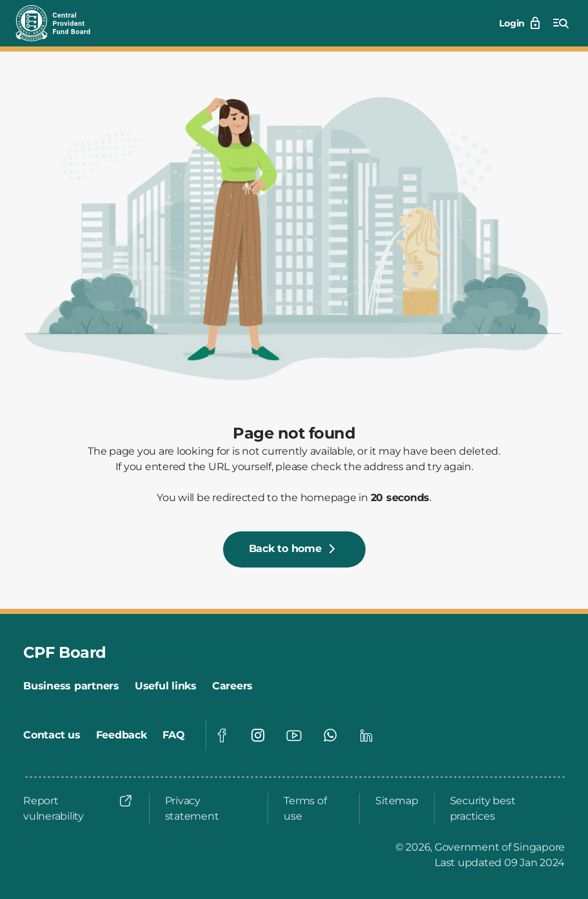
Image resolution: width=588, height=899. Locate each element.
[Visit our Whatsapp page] (330, 735)
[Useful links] (166, 686)
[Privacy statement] (209, 809)
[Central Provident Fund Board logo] (61, 23)
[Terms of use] (314, 809)
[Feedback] (122, 735)
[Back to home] (294, 549)
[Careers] (232, 686)
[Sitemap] (397, 801)
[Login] (521, 23)
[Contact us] (52, 735)
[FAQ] (174, 735)
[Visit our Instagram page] (258, 735)
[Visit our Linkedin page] (366, 735)
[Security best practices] (504, 809)
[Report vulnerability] (78, 809)
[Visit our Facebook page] (222, 735)
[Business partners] (71, 686)
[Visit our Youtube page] (294, 735)
